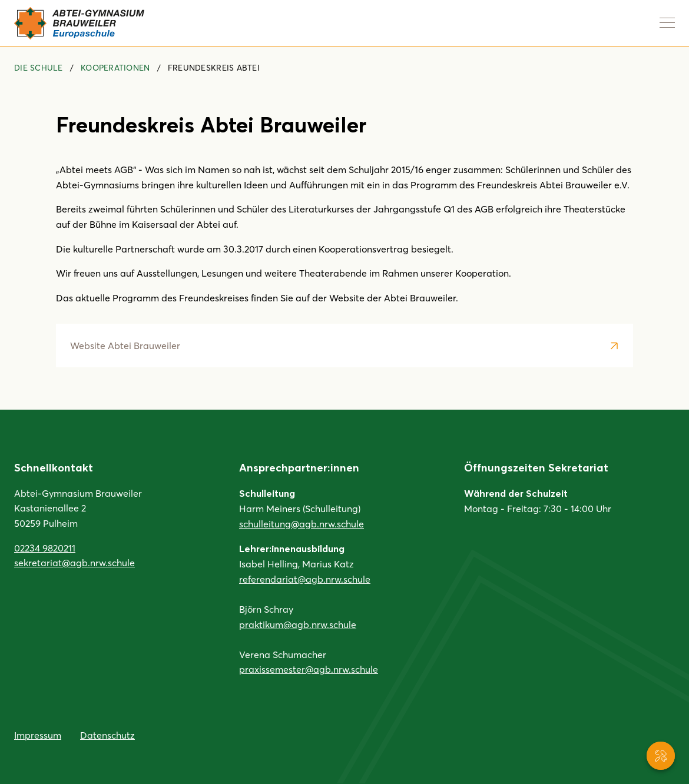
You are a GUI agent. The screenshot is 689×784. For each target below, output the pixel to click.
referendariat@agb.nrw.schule (305, 579)
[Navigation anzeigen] (667, 22)
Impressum (38, 735)
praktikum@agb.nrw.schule (298, 624)
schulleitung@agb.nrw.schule (302, 524)
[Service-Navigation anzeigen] (661, 756)
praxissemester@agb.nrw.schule (309, 669)
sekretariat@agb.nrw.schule (74, 562)
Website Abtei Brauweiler (125, 345)
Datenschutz (107, 735)
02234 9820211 (45, 548)
